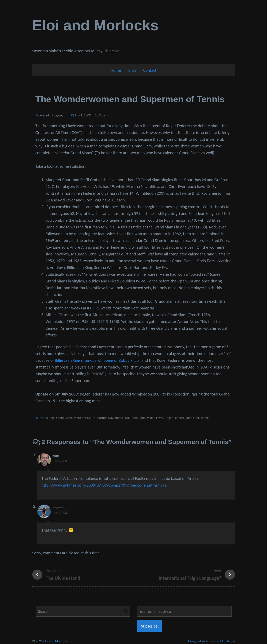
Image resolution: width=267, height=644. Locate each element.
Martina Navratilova (110, 418)
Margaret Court (84, 418)
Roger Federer (174, 418)
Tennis (205, 418)
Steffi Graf (192, 418)
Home (116, 70)
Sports (103, 115)
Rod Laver (157, 418)
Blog (132, 70)
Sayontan (59, 507)
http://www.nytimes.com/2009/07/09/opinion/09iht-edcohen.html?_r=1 (104, 485)
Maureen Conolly (137, 418)
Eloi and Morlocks (96, 25)
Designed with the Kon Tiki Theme (212, 641)
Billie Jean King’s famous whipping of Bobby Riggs (97, 360)
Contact (150, 70)
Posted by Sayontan (53, 115)
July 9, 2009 (61, 461)
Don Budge (47, 418)
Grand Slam (64, 418)
